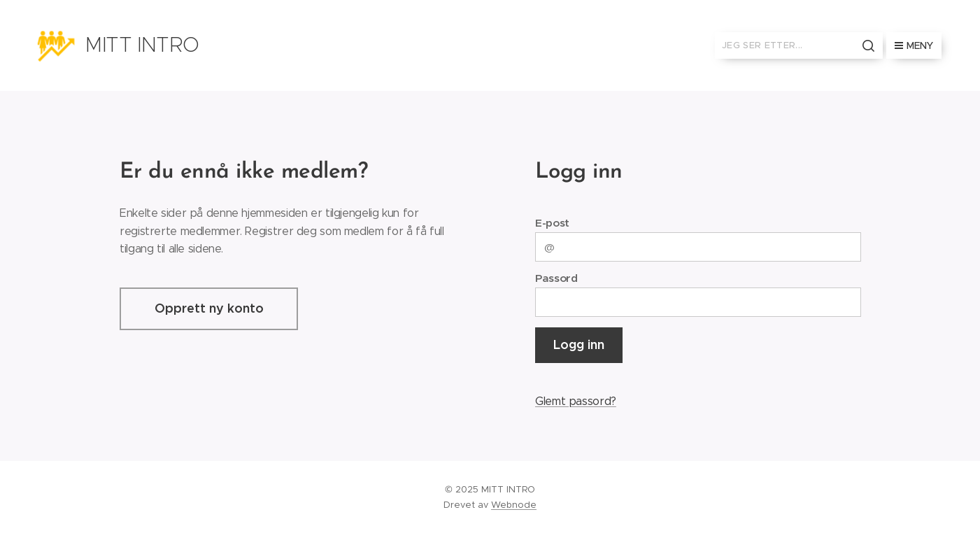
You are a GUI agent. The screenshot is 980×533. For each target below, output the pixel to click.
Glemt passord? (575, 401)
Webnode (514, 505)
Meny (914, 45)
